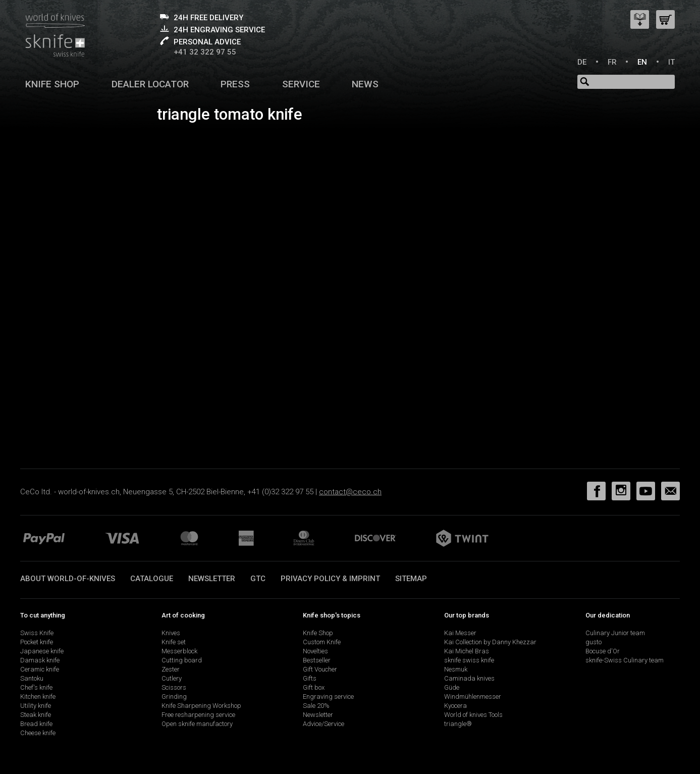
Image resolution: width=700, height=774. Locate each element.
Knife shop (52, 84)
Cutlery (172, 678)
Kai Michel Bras (467, 651)
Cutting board (182, 660)
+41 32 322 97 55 (205, 52)
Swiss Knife (37, 633)
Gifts (310, 678)
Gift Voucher (320, 669)
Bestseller (317, 660)
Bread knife (36, 724)
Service (301, 84)
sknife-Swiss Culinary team (625, 660)
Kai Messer (460, 633)
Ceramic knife (40, 669)
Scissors (174, 687)
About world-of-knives (68, 579)
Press (235, 84)
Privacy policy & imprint (330, 579)
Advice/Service (324, 724)
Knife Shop (318, 633)
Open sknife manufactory (197, 724)
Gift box (314, 687)
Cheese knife (38, 733)
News (365, 84)
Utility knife (36, 706)
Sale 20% (316, 706)
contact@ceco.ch (350, 492)
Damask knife (40, 660)
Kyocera (455, 706)
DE (582, 62)
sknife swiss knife (469, 660)
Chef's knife (36, 687)
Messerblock (179, 651)
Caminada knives (469, 678)
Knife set (174, 642)
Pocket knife (37, 642)
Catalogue (152, 579)
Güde (452, 687)
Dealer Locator (150, 84)
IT (671, 62)
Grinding (174, 696)
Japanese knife (42, 651)
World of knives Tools (473, 715)
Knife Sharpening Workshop (201, 706)
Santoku (32, 678)
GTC (258, 579)
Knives (171, 633)
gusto (594, 642)
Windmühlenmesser (473, 696)
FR (612, 62)
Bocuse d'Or (603, 651)
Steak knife (36, 715)
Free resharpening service (198, 715)
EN (642, 62)
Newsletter (212, 579)
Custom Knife (322, 642)
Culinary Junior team (615, 633)
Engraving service (328, 696)
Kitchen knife (38, 696)
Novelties (315, 651)
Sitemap (411, 579)
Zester (171, 669)
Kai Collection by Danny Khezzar (490, 642)
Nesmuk (456, 669)
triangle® (458, 724)
